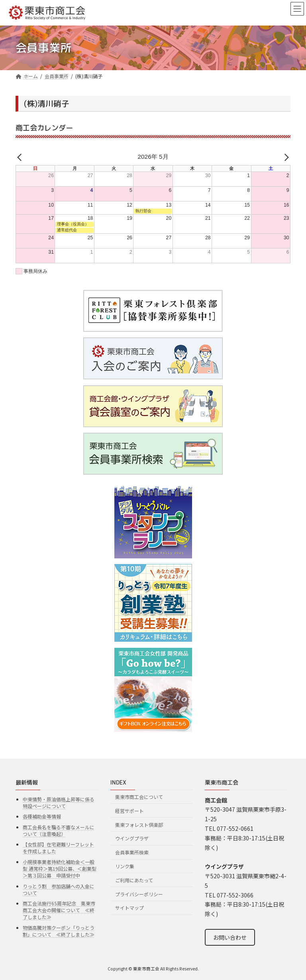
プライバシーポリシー (139, 894)
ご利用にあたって (134, 880)
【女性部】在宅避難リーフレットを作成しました (58, 848)
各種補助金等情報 (42, 816)
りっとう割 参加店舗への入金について (59, 889)
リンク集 (125, 866)
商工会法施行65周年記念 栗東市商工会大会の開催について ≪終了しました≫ (59, 910)
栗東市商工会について (139, 797)
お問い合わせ (230, 937)
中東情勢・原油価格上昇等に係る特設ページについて (59, 803)
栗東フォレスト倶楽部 (139, 825)
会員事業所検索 (132, 852)
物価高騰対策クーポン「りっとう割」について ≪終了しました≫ (59, 931)
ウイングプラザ (132, 838)
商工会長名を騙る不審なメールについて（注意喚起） (59, 830)
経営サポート (129, 811)
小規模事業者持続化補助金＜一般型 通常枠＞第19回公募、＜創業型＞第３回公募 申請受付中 (60, 869)
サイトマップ (129, 908)
